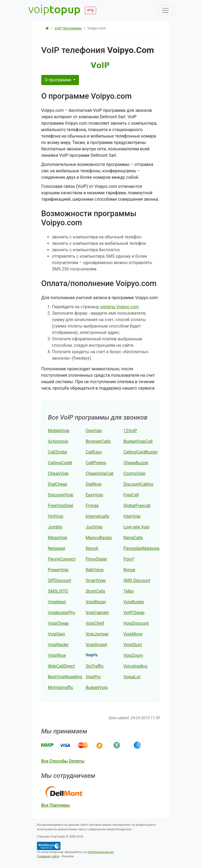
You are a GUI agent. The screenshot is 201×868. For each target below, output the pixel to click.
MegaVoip (58, 538)
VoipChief (95, 623)
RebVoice (95, 570)
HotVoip (56, 516)
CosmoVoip (134, 473)
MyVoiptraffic (60, 688)
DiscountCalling (138, 484)
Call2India (57, 452)
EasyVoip (94, 495)
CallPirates (96, 463)
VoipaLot (132, 677)
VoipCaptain (97, 613)
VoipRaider (58, 645)
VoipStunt (133, 645)
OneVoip (94, 431)
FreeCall (131, 495)
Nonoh (92, 548)
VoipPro (93, 677)
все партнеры (56, 805)
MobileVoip (59, 431)
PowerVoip (58, 570)
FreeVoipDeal (60, 506)
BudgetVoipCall (138, 441)
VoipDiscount (136, 623)
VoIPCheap (134, 613)
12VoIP (130, 431)
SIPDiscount (60, 580)
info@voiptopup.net (100, 852)
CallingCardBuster (141, 452)
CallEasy (94, 452)
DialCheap (58, 484)
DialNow (94, 484)
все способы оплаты (63, 761)
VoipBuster (134, 602)
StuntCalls (95, 591)
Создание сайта (48, 856)
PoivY (129, 559)
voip (54, 9)
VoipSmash (96, 645)
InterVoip (132, 516)
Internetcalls (97, 516)
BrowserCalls (98, 441)
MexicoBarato (99, 538)
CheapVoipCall (100, 473)
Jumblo (55, 527)
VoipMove (133, 634)
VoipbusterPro (62, 613)
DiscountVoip (61, 495)
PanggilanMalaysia (141, 548)
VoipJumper (97, 634)
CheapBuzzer (136, 463)
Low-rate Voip (136, 527)
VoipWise (57, 655)
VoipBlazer (96, 602)
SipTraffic (95, 666)
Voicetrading (135, 666)
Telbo (129, 591)
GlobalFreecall (137, 506)
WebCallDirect (61, 666)
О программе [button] (58, 80)
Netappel (56, 548)
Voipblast (57, 602)
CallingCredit (60, 463)
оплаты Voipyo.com (119, 307)
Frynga (92, 506)
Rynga (129, 570)
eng (90, 10)
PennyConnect (62, 559)
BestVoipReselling (65, 677)
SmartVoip (96, 580)
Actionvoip (58, 441)
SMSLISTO (58, 591)
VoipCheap (58, 623)
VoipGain (56, 634)
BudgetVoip (97, 688)
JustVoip (94, 527)
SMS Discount (137, 580)
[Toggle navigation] (165, 10)
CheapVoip (58, 473)
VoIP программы (68, 28)
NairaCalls (133, 538)
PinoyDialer (96, 559)
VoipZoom (133, 655)
